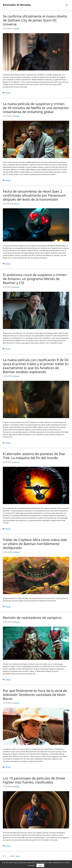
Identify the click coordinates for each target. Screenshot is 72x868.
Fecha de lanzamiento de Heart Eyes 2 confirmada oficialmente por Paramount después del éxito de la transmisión (34, 195)
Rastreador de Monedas (17, 5)
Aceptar (40, 865)
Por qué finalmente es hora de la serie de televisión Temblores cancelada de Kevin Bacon (35, 695)
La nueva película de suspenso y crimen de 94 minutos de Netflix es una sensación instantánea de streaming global (36, 108)
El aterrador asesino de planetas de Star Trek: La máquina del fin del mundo (34, 456)
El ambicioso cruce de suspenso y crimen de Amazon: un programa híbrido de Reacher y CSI (35, 279)
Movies (8, 93)
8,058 (12, 856)
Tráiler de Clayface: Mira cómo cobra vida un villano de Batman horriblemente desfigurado (35, 544)
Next (18, 856)
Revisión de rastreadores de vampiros (32, 618)
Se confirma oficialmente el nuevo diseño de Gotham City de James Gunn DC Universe (35, 20)
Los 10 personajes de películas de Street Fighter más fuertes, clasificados (34, 780)
